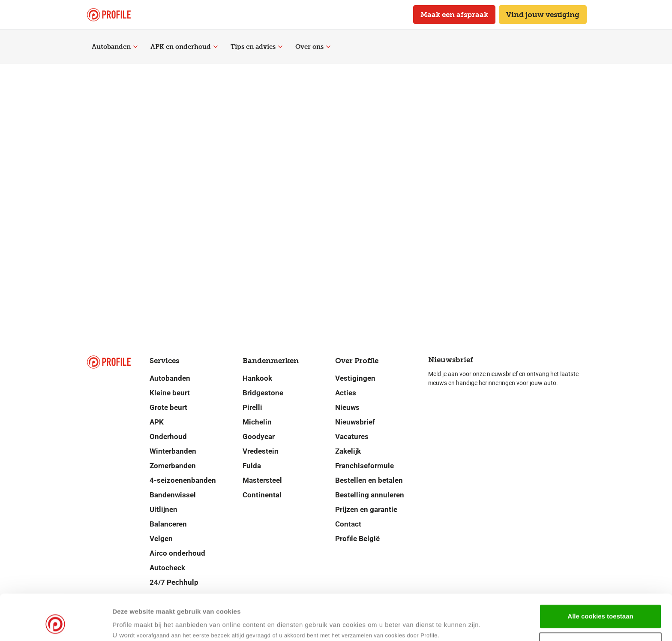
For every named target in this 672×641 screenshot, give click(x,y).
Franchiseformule (364, 466)
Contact (348, 524)
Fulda (252, 466)
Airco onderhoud (177, 553)
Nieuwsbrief (355, 422)
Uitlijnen (163, 509)
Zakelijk (348, 451)
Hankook (257, 378)
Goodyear (259, 436)
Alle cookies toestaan (600, 577)
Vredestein (261, 451)
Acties (346, 393)
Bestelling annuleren (370, 495)
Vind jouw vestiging (543, 15)
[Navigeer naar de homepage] (109, 15)
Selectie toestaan (601, 605)
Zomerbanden (173, 466)
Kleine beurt (170, 393)
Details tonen (415, 624)
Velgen (161, 539)
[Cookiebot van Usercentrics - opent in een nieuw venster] (55, 624)
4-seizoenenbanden (183, 480)
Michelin (257, 422)
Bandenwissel (173, 495)
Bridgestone (263, 393)
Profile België (357, 539)
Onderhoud (168, 436)
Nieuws (347, 407)
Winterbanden (173, 451)
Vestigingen (355, 378)
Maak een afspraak (454, 15)
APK (157, 422)
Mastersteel (262, 480)
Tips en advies (256, 47)
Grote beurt (168, 407)
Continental (262, 495)
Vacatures (352, 436)
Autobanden (115, 47)
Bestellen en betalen (369, 480)
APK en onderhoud (184, 47)
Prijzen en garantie (366, 509)
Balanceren (168, 524)
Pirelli (252, 407)
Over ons (313, 47)
